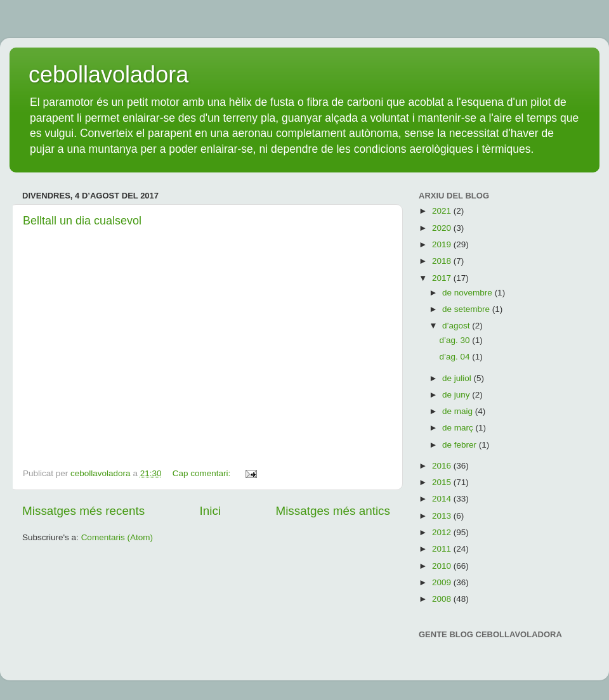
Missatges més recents (83, 511)
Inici (211, 511)
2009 (443, 582)
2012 (443, 532)
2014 (443, 499)
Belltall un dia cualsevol (82, 221)
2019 (443, 244)
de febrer (461, 445)
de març (459, 428)
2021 (443, 211)
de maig (459, 411)
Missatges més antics (333, 511)
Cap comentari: (203, 473)
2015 (443, 482)
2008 (443, 599)
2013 (443, 516)
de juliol (458, 378)
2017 (443, 278)
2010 (443, 566)
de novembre (468, 293)
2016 (443, 466)
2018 (443, 261)
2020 (443, 228)
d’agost (457, 326)
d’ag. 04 (455, 357)
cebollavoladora (108, 75)
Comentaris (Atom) (117, 537)
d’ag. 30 (455, 340)
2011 (443, 549)
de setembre (467, 309)
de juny (457, 395)
